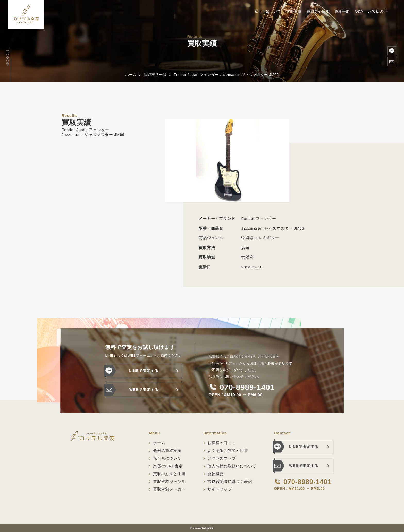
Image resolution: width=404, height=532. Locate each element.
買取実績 (294, 11)
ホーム (131, 75)
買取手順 (342, 11)
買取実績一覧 (155, 75)
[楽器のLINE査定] (392, 51)
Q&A (359, 11)
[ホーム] (26, 15)
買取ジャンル (318, 11)
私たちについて (268, 11)
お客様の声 (378, 11)
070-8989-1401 (247, 387)
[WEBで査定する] (392, 62)
